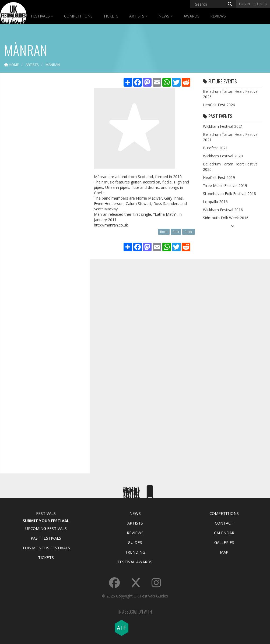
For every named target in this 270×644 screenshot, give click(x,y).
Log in (244, 4)
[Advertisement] (45, 161)
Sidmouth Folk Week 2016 (226, 218)
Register (260, 4)
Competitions (78, 16)
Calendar (224, 533)
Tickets (111, 16)
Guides (135, 542)
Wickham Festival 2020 (223, 156)
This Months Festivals (46, 548)
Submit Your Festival (46, 521)
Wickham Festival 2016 (223, 210)
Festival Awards (135, 562)
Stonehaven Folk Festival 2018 (229, 194)
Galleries (224, 542)
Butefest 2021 (215, 148)
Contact (224, 523)
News (166, 16)
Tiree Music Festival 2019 (225, 185)
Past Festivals (46, 538)
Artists (138, 16)
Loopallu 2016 (215, 202)
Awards (192, 16)
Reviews (218, 16)
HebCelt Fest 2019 (219, 177)
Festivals (42, 16)
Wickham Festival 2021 (223, 126)
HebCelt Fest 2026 (219, 105)
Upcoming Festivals (46, 528)
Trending (135, 552)
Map (224, 552)
